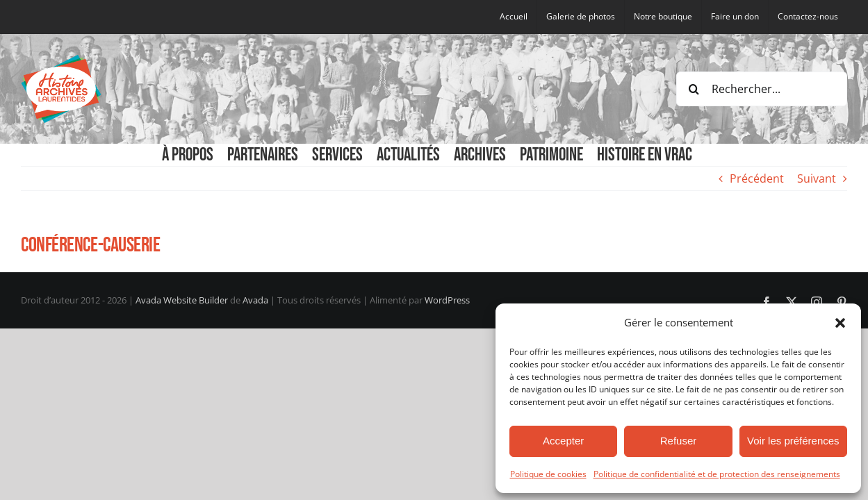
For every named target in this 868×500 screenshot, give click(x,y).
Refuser (679, 441)
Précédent (757, 178)
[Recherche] (694, 89)
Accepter (563, 441)
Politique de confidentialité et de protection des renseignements (717, 474)
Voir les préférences (793, 441)
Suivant (817, 178)
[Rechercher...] (762, 89)
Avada (255, 300)
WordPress (447, 300)
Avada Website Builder (182, 300)
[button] (840, 323)
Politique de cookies (548, 474)
